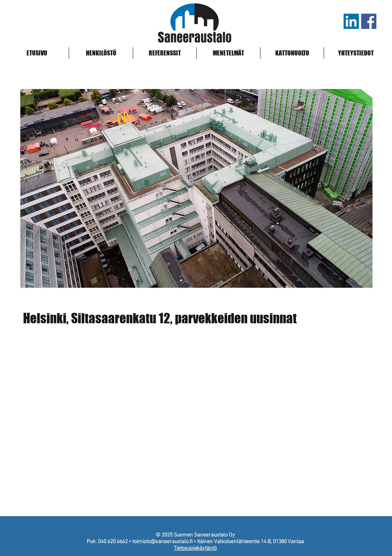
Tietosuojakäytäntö (195, 548)
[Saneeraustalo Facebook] (369, 21)
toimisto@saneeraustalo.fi (162, 542)
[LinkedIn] (351, 21)
